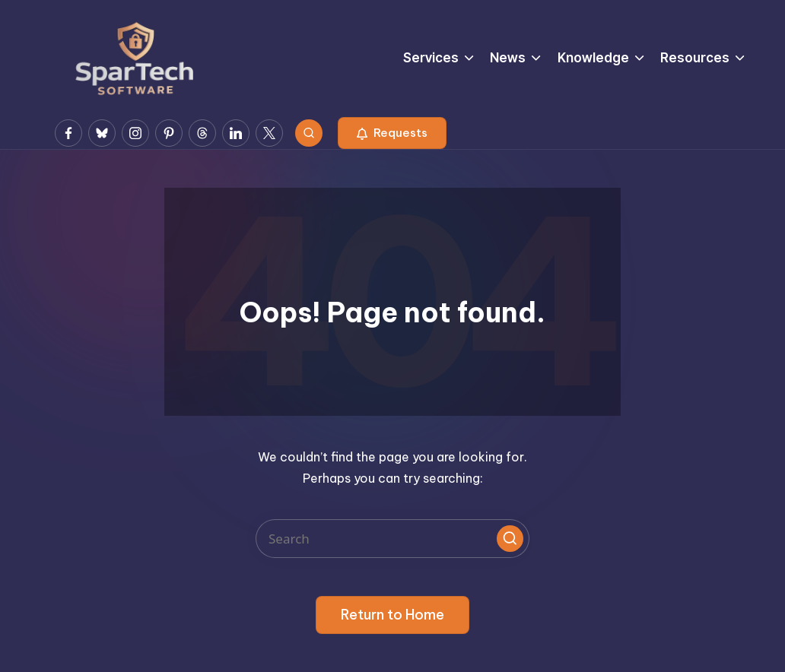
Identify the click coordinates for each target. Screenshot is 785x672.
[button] (392, 133)
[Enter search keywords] (392, 539)
